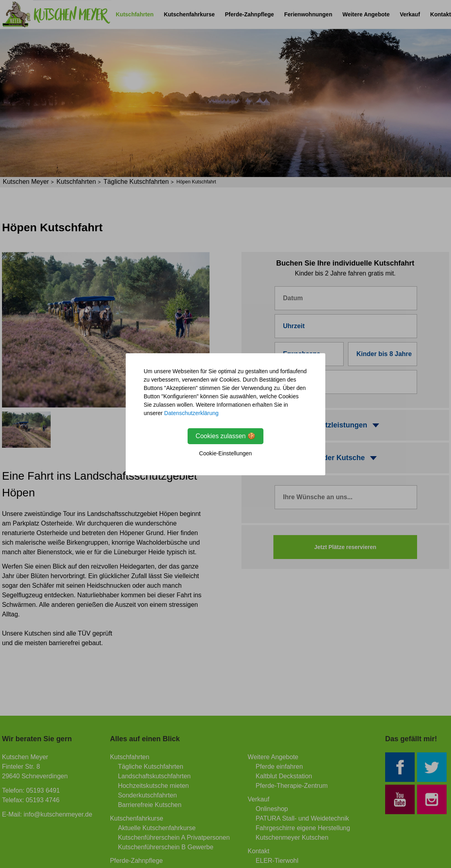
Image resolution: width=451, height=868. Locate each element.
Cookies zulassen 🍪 (225, 436)
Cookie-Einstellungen (225, 453)
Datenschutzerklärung (191, 413)
